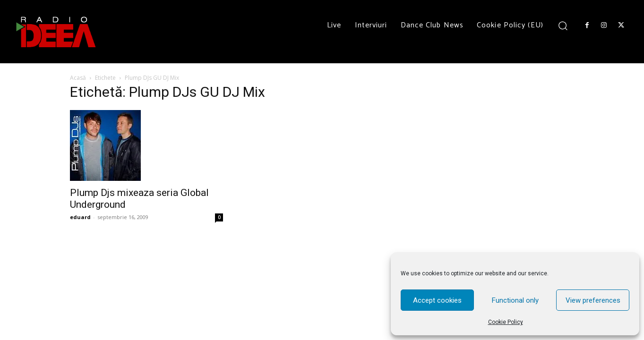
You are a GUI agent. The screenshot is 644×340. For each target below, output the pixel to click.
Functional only (515, 300)
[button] (563, 25)
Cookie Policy (506, 322)
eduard (80, 217)
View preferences (593, 300)
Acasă (78, 78)
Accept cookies (437, 300)
